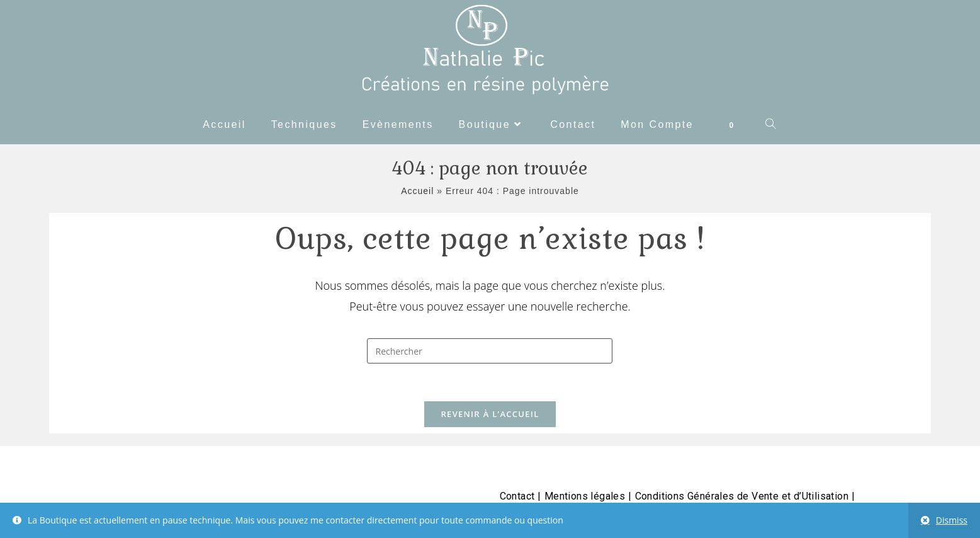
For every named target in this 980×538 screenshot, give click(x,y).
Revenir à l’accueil (490, 414)
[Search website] (771, 125)
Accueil (417, 191)
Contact (517, 496)
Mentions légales (585, 496)
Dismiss (952, 520)
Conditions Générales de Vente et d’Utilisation (742, 496)
